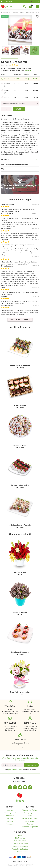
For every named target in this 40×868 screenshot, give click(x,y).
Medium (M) (7, 92)
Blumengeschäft (10, 813)
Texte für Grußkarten (20, 849)
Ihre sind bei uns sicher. (21, 770)
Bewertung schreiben (20, 320)
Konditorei (10, 816)
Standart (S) (7, 85)
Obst (22, 12)
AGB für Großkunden (20, 844)
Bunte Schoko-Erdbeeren (20, 365)
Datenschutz (30, 821)
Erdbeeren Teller (20, 445)
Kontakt (10, 821)
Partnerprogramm (20, 841)
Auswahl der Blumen (20, 852)
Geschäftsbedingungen (30, 818)
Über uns (10, 810)
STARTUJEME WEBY (24, 865)
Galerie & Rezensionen (20, 846)
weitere (28, 70)
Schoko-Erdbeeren (20, 612)
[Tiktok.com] (30, 787)
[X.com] (20, 787)
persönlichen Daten (15, 770)
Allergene (5, 159)
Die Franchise (20, 838)
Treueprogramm (30, 813)
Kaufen (19, 109)
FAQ (3, 169)
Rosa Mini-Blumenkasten (20, 692)
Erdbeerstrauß (20, 572)
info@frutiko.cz (20, 781)
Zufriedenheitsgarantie (30, 827)
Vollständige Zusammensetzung (14, 164)
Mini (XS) (7, 79)
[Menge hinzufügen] (10, 109)
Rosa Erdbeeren (20, 405)
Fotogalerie (10, 824)
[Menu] (37, 7)
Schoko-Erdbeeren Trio (20, 485)
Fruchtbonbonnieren (32, 12)
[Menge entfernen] (2, 109)
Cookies (30, 824)
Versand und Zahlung (30, 810)
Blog (20, 835)
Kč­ (37, 2)
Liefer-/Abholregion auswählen (14, 104)
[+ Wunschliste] (37, 17)
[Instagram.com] (15, 787)
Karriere (10, 818)
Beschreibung (7, 115)
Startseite (5, 12)
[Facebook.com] (10, 787)
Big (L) (7, 97)
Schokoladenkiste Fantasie (20, 525)
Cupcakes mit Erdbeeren (20, 652)
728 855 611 (7, 2)
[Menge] (6, 109)
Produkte (15, 12)
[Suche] (25, 7)
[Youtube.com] (25, 787)
